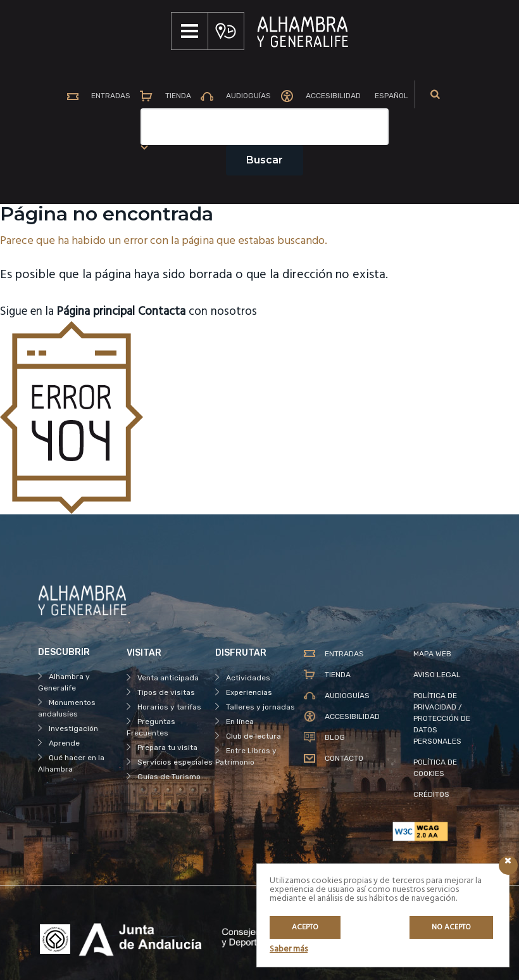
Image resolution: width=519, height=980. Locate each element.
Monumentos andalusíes (67, 708)
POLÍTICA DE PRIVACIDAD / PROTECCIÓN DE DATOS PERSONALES (442, 718)
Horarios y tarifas (169, 707)
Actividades (248, 678)
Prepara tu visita (167, 748)
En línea (240, 722)
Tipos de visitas (166, 692)
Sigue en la (74, 312)
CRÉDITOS (431, 794)
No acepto (451, 927)
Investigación (73, 729)
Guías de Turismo (169, 777)
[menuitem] (389, 96)
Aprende (64, 743)
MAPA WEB (432, 654)
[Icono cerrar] (508, 865)
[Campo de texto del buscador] (265, 127)
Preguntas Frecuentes (151, 727)
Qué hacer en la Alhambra (71, 763)
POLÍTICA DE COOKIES (435, 768)
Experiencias (249, 692)
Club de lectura (253, 736)
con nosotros (213, 312)
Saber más (289, 949)
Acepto (305, 927)
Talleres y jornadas (260, 707)
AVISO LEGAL (437, 675)
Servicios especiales (175, 762)
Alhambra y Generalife (64, 682)
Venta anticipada (168, 678)
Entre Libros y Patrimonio (246, 756)
